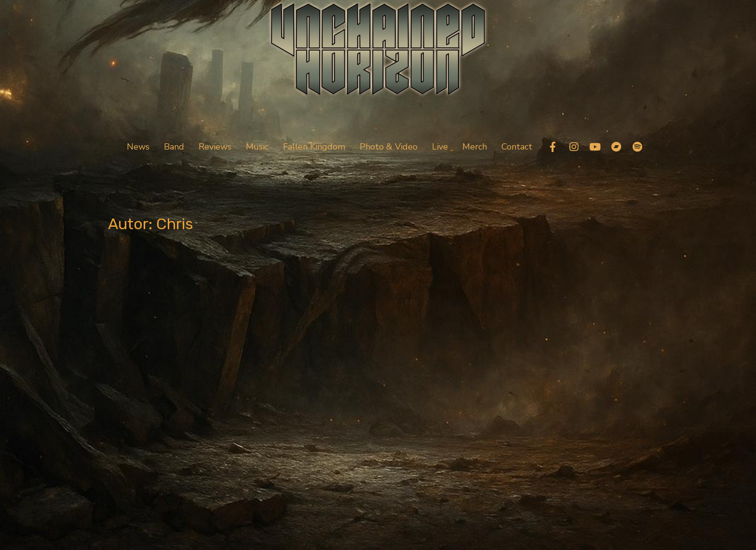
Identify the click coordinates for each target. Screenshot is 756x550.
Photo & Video (389, 147)
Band (174, 147)
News (138, 147)
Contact (517, 147)
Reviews (215, 147)
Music (257, 147)
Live (440, 147)
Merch (475, 147)
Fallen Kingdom (314, 147)
